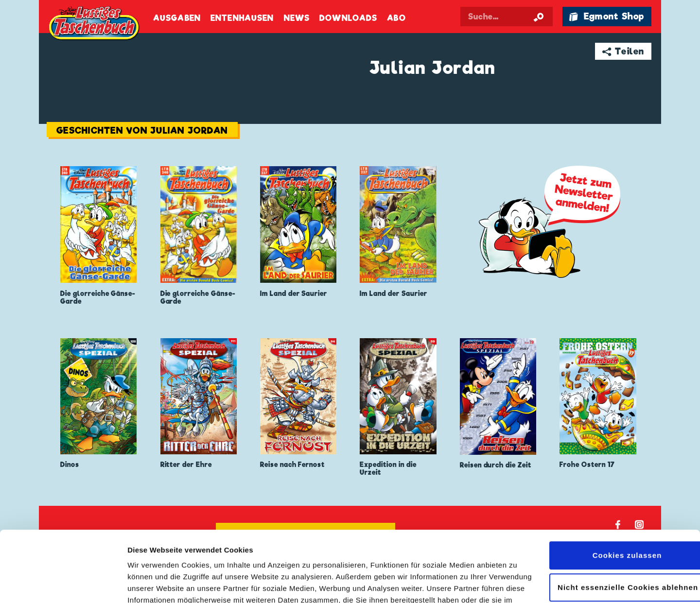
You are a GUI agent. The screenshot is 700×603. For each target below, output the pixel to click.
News (297, 18)
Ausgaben (177, 18)
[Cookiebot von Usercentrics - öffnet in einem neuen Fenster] (63, 584)
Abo (396, 18)
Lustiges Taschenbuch (95, 24)
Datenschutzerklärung (222, 557)
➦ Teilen (623, 51)
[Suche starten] (539, 17)
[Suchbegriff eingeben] (507, 17)
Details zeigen (152, 584)
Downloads (348, 18)
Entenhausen (242, 18)
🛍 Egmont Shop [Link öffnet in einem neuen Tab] (607, 16)
